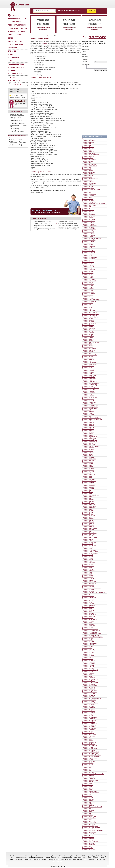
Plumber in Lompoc (88, 478)
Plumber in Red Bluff (88, 639)
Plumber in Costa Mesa (89, 280)
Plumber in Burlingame (89, 220)
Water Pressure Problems (80, 860)
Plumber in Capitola (88, 231)
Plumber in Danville (88, 296)
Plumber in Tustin (87, 790)
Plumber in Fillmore (88, 341)
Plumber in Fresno (87, 359)
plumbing (44, 43)
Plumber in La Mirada (88, 423)
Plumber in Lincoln (87, 464)
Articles (12, 77)
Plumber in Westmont (88, 834)
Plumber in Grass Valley (89, 379)
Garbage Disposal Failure (36, 858)
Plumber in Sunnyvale (88, 771)
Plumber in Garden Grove (89, 365)
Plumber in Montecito (88, 526)
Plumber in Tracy (87, 784)
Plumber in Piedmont (88, 608)
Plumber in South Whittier (89, 759)
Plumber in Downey (88, 307)
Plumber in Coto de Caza (89, 281)
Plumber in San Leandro (89, 700)
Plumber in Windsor (88, 841)
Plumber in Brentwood (88, 215)
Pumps (11, 54)
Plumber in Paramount (88, 592)
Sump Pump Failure (80, 858)
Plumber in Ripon (87, 655)
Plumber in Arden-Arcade (89, 165)
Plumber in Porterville (88, 622)
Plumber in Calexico (88, 223)
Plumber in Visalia (87, 812)
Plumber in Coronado (88, 278)
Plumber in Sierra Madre (89, 743)
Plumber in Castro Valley (89, 240)
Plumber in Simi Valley (88, 745)
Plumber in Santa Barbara (89, 718)
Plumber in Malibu (87, 494)
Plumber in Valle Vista (88, 803)
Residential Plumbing (17, 25)
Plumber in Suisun (87, 768)
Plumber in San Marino (89, 707)
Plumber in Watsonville (89, 822)
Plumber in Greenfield (88, 381)
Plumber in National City (89, 543)
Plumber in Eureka (87, 335)
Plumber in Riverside (88, 658)
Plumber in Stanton (88, 765)
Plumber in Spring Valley (89, 762)
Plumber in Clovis (87, 264)
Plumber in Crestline (88, 285)
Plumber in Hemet (87, 395)
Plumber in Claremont (88, 259)
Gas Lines (12, 51)
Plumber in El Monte (88, 326)
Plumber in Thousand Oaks (90, 781)
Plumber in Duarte (87, 308)
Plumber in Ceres (87, 244)
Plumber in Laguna (87, 436)
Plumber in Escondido (88, 333)
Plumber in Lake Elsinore (89, 444)
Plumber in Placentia (88, 612)
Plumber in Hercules (88, 396)
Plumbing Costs (15, 58)
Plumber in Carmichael (89, 234)
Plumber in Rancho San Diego (91, 636)
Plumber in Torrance (88, 782)
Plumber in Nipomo (88, 548)
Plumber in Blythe (87, 207)
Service (84, 62)
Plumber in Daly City (88, 292)
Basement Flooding (67, 858)
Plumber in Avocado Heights (90, 179)
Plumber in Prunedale (88, 625)
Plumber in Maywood (88, 504)
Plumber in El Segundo (89, 327)
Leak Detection (16, 45)
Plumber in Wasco (87, 820)
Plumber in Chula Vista (89, 255)
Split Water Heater (75, 857)
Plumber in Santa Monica (89, 727)
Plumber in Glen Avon (88, 370)
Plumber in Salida (87, 675)
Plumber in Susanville (88, 773)
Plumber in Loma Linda (89, 475)
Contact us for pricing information (43, 24)
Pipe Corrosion (19, 860)
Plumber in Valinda (87, 801)
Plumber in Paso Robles (89, 598)
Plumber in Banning (88, 185)
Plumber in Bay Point (88, 189)
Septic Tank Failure (54, 860)
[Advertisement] (95, 103)
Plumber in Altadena (88, 152)
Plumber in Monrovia (88, 521)
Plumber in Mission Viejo (89, 518)
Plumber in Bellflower (88, 196)
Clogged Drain (95, 857)
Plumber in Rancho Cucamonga (91, 631)
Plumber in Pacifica (88, 581)
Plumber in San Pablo (88, 710)
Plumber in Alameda (88, 143)
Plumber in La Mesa (88, 422)
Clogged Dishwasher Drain (52, 858)
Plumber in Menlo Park (89, 508)
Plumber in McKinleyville (89, 507)
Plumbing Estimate (52, 857)
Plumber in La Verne (88, 433)
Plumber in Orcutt (87, 573)
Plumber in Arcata (87, 163)
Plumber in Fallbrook (88, 340)
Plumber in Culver (87, 288)
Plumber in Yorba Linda (89, 845)
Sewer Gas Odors (66, 860)
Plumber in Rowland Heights (90, 671)
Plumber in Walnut (87, 815)
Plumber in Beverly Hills (89, 203)
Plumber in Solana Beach (89, 746)
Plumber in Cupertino (88, 289)
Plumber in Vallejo (87, 804)
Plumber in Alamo (87, 144)
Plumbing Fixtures (16, 64)
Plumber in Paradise (88, 590)
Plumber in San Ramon (89, 713)
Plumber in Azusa (87, 181)
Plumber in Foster (87, 354)
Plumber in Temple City (89, 779)
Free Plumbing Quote (17, 18)
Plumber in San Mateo (88, 708)
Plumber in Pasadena (88, 597)
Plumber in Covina (87, 283)
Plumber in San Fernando (89, 691)
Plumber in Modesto (88, 519)
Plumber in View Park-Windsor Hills (92, 808)
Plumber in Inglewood (88, 412)
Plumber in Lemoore (88, 461)
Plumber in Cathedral (88, 242)
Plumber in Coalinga (88, 267)
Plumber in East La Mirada (90, 313)
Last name (85, 49)
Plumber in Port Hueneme (89, 620)
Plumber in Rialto (87, 649)
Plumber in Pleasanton (89, 617)
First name (85, 47)
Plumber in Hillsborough (89, 403)
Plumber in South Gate (89, 751)
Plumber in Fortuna (88, 352)
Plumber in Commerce (88, 270)
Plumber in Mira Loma (88, 516)
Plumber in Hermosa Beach (90, 398)
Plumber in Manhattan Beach (90, 496)
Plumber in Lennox (87, 463)
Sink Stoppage (85, 857)
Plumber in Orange (87, 570)
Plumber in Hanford (88, 387)
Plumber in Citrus (87, 256)
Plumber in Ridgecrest (88, 652)
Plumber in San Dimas (88, 689)
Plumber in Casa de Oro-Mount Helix (93, 239)
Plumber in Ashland (88, 171)
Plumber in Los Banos (88, 486)
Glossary (12, 71)
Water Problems (15, 41)
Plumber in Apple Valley (89, 160)
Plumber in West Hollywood (90, 827)
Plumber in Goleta (87, 374)
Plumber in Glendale (88, 371)
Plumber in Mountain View (90, 538)
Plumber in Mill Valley (88, 511)
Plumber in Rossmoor (88, 669)
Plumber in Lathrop (87, 456)
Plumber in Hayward (88, 392)
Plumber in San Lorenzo (89, 702)
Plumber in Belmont (88, 198)
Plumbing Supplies (16, 67)
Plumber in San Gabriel (89, 694)
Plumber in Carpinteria (88, 236)
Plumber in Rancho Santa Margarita (92, 637)
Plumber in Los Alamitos (89, 482)
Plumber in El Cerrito (88, 322)
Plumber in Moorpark (88, 530)
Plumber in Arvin (87, 170)
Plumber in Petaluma (88, 604)
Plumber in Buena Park (89, 217)
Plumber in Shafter (87, 741)
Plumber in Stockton (88, 767)
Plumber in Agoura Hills (89, 141)
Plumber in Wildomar (88, 838)
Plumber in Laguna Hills (89, 439)
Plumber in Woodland (88, 844)
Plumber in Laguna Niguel (89, 441)
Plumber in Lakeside (88, 448)
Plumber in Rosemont (88, 666)
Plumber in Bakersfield (88, 182)
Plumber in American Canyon (90, 155)
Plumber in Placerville (88, 614)
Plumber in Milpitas (87, 515)
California (48, 36)
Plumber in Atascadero (89, 173)
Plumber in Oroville (87, 576)
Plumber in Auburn (87, 176)
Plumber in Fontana (88, 348)
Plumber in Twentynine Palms (91, 793)
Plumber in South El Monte (90, 749)
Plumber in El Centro (88, 321)
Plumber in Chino (87, 250)
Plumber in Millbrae (88, 513)
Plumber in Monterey (88, 527)
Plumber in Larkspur (88, 455)
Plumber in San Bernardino (90, 680)
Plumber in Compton (88, 272)
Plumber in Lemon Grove (89, 459)
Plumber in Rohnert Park (89, 661)
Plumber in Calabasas (88, 222)
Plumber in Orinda (87, 574)
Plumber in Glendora (88, 373)
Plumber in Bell (86, 193)
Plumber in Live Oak (88, 469)
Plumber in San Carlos (88, 685)
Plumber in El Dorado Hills (90, 324)
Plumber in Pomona (88, 619)
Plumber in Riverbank (88, 656)
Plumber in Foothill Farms (89, 349)
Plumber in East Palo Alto (89, 316)
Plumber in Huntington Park (90, 407)
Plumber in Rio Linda (88, 653)
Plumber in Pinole (87, 609)
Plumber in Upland (87, 798)
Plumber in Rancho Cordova (90, 630)
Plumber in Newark (87, 545)
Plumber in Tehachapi (88, 776)
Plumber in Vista (87, 814)
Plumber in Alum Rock (88, 154)
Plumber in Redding (88, 641)
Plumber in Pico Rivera (89, 606)
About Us (59, 862)
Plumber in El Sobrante (89, 329)
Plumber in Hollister (88, 404)
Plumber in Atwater (87, 174)
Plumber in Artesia (87, 168)
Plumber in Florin (87, 344)
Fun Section (18, 84)
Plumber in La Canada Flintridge (91, 419)
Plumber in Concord (88, 274)
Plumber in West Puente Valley (91, 828)
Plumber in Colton (87, 269)
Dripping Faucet (63, 857)
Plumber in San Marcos (89, 705)
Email (84, 54)
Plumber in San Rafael (88, 712)
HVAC (10, 61)
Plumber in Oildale (87, 565)
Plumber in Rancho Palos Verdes (91, 634)
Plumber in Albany (87, 146)
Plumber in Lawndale (88, 458)
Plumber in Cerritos (88, 245)
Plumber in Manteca (88, 497)
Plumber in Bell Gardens (89, 195)
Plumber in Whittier (87, 836)
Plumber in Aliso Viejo (88, 149)
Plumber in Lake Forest (89, 445)
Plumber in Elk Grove (88, 330)
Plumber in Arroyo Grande (89, 166)
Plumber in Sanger (87, 715)
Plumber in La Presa (88, 426)
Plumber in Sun (86, 770)
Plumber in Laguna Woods (90, 442)
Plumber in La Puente (88, 428)
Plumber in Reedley (88, 647)
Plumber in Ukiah (87, 795)
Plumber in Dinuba (87, 304)
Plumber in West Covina (89, 825)
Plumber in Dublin (87, 310)
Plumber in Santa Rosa (89, 730)
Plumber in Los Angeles (89, 485)
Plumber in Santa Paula (89, 729)
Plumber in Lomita (87, 477)
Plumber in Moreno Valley (89, 534)
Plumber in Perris (87, 603)
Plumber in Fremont (88, 357)
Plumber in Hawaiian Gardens (91, 389)
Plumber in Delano (87, 299)
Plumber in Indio (87, 411)
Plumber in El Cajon (88, 319)
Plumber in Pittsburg (88, 611)
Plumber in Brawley (88, 212)
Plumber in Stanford (88, 764)
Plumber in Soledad (88, 748)
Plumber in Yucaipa (88, 849)
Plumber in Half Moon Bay (90, 385)
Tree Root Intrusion (15, 857)
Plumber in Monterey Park (89, 529)
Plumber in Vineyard (88, 811)
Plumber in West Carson (89, 823)
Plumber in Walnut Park (89, 819)
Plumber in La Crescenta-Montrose (92, 420)
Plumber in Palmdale (88, 585)
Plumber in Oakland (88, 560)
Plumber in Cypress (88, 291)
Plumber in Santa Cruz (89, 723)
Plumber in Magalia (88, 493)
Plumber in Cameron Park (89, 226)
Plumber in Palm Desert (89, 582)
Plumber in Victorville (88, 806)
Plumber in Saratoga (88, 734)
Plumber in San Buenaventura (91, 683)
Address (85, 59)
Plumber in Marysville (88, 502)
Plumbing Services (16, 22)
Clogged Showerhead (21, 858)
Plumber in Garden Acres (89, 363)
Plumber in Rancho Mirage (90, 633)
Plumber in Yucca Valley (89, 850)
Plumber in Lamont (87, 452)
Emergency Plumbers (17, 32)
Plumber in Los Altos (88, 483)
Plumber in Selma (87, 740)
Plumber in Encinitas (88, 332)
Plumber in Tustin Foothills (90, 792)
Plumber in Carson (87, 237)
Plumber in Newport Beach (90, 546)
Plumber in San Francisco (89, 693)
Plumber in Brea (87, 214)
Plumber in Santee (87, 732)
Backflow (12, 48)
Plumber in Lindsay (88, 467)
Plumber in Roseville (88, 667)
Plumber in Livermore (88, 470)
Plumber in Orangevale (89, 571)
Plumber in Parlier (87, 595)
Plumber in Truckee (88, 786)
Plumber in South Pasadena (90, 754)
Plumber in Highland (88, 401)
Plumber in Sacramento (89, 674)
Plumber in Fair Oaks (88, 337)
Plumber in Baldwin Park (89, 184)
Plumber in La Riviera (88, 431)
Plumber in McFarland (88, 505)
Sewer (11, 38)
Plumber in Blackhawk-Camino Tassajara (94, 204)
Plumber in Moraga (87, 532)
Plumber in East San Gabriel (90, 318)
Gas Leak (99, 860)
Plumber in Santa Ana (88, 716)
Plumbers (13, 15)
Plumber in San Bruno (88, 682)
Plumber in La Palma (88, 425)
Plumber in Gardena (88, 367)
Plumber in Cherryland (88, 247)
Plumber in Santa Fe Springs (90, 724)
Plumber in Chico (87, 248)
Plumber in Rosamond (88, 663)
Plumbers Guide (15, 74)
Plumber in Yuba (87, 847)
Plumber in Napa (87, 541)
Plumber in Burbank (88, 218)
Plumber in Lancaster (88, 453)
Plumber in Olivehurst (88, 567)
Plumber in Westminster (89, 833)
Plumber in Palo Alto (88, 587)
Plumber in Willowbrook (89, 839)
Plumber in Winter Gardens (90, 842)
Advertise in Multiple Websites (17, 96)
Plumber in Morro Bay (88, 537)
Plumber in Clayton (87, 261)
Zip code (85, 57)
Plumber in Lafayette (88, 434)
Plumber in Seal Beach (89, 737)
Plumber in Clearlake (88, 263)
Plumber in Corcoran (88, 275)
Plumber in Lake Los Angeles (90, 447)
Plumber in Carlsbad (88, 233)
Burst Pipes (28, 860)
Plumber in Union (87, 797)
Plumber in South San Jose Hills (91, 757)
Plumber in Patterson (88, 600)
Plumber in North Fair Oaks (90, 552)
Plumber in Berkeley (88, 201)
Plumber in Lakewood (88, 450)
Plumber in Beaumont (88, 192)
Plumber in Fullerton (88, 360)
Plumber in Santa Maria (89, 726)
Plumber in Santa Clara (89, 719)
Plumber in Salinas (87, 677)
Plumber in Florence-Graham (90, 343)
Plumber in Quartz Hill (88, 626)
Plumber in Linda (87, 466)
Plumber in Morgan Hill (89, 535)
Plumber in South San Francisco (91, 756)
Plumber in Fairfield (88, 338)
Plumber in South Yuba (89, 760)
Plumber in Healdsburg (89, 393)
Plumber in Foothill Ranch (89, 351)
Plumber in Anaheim (88, 157)
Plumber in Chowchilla (88, 253)
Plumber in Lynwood (88, 489)
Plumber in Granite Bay (89, 378)
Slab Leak (91, 860)
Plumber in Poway (87, 623)
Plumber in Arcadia (87, 162)
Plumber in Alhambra (88, 148)
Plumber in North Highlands (90, 554)
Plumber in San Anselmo (89, 678)
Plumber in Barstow (88, 187)
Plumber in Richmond (88, 650)
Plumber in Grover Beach (89, 382)
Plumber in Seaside (88, 738)
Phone (84, 52)
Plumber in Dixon (87, 305)
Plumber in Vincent (87, 809)
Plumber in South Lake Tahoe (90, 752)
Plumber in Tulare (87, 787)
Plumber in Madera (87, 491)
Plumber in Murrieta (88, 540)
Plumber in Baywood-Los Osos (91, 190)
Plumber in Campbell (88, 228)
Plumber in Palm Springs (89, 584)
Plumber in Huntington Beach (90, 406)
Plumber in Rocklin (87, 660)
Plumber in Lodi (86, 474)
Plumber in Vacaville (88, 800)
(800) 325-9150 (97, 37)
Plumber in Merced (87, 510)
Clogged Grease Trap (93, 858)
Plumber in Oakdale (88, 559)
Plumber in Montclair (88, 522)
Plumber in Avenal (87, 177)
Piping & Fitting (14, 35)
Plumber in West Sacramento (90, 830)
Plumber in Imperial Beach (90, 409)
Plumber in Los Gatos (88, 488)
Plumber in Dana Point (88, 294)
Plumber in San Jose (88, 697)
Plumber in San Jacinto (89, 696)
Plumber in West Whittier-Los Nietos (92, 831)
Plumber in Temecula (88, 778)
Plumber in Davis (87, 297)
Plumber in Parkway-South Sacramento (93, 593)
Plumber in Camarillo (88, 225)
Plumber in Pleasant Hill (89, 615)
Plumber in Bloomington (89, 206)
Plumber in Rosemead (88, 664)
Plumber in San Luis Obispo (90, 704)
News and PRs (14, 80)
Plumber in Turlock (87, 789)
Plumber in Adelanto (88, 140)
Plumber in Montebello (88, 524)
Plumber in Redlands (88, 642)
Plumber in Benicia (87, 200)
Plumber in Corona (87, 277)
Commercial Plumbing (17, 28)
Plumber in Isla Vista (88, 415)
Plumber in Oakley (87, 562)
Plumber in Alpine (87, 151)
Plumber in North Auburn (89, 551)
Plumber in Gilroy (87, 368)
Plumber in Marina (87, 499)
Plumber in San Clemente (89, 686)
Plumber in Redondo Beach (90, 644)
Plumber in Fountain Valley (90, 355)
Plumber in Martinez (88, 500)
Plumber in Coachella (88, 266)
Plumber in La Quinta (88, 430)
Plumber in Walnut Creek (89, 817)
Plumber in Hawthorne (88, 390)
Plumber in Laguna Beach (89, 437)
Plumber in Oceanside (88, 563)
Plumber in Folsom (87, 346)
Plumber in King (87, 417)
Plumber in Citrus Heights (89, 258)
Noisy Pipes (36, 860)
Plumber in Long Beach (89, 480)
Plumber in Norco (87, 549)
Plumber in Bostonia (88, 211)
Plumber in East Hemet (89, 311)
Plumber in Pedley (87, 601)
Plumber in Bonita (87, 209)
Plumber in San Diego (88, 688)
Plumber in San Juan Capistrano (91, 699)
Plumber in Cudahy (88, 286)
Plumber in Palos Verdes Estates (91, 589)
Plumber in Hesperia (88, 400)
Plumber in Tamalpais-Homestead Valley (94, 775)
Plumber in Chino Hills (88, 252)
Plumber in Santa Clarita (89, 721)
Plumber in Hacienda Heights (90, 384)
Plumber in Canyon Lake (89, 229)
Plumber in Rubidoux (88, 672)
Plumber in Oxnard (87, 578)
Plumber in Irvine (87, 414)
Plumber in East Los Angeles (90, 315)
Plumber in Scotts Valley (89, 735)
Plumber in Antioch (87, 159)
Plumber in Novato (87, 557)
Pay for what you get (17, 103)
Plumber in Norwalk (88, 556)
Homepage (41, 36)
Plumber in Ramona (88, 628)
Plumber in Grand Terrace (89, 376)
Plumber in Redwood (88, 645)
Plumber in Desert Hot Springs (91, 300)
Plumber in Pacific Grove (89, 579)
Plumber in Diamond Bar (89, 302)
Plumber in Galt (86, 362)
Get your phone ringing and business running (46, 213)
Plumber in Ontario (87, 568)
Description (86, 64)
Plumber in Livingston (88, 472)
